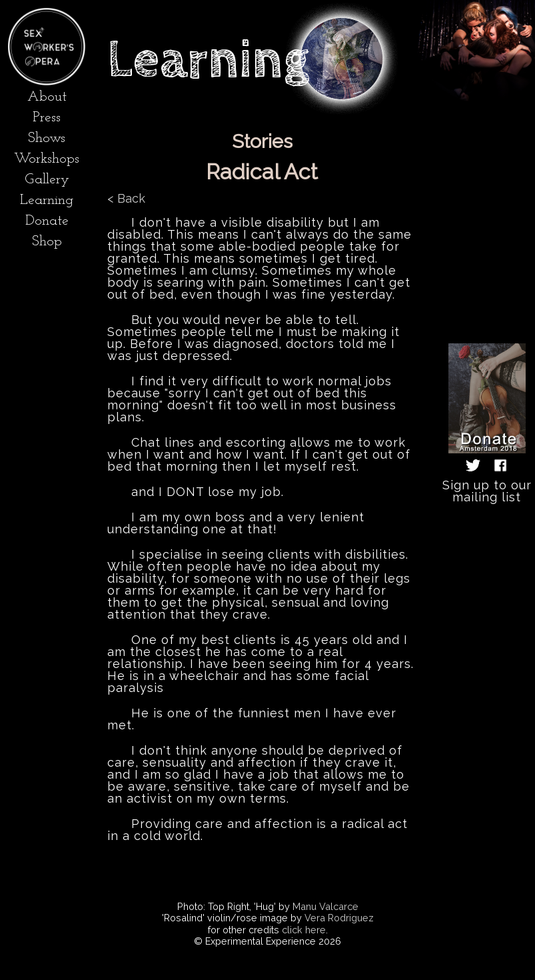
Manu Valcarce (325, 906)
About (47, 97)
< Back (126, 198)
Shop (47, 242)
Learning (47, 200)
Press (47, 118)
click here (304, 930)
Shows (47, 138)
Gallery (47, 180)
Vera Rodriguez (339, 918)
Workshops (47, 159)
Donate (47, 221)
